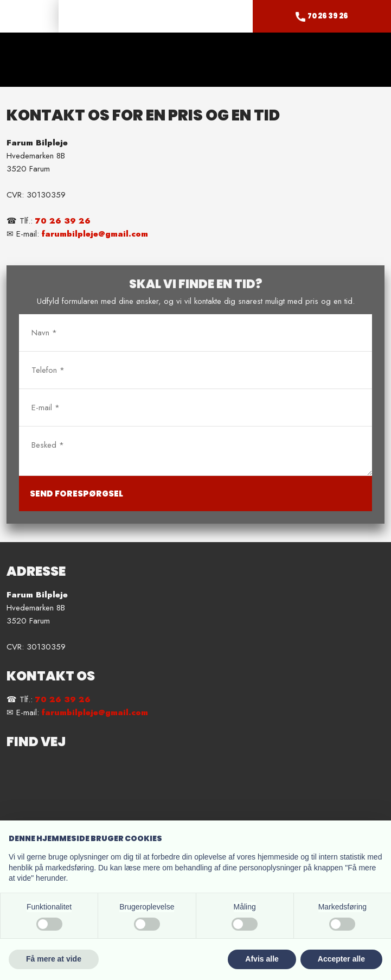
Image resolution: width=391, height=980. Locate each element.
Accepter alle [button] (341, 959)
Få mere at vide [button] (54, 959)
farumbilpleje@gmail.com (95, 234)
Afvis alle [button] (262, 959)
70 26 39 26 (63, 221)
